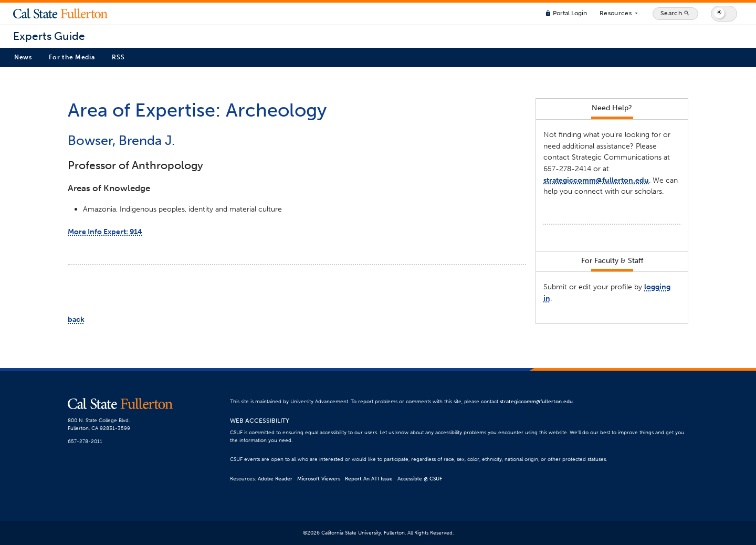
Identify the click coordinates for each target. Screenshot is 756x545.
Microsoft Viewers (319, 479)
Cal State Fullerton (60, 14)
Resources (619, 14)
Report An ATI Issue (369, 479)
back (76, 319)
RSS (118, 57)
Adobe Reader (275, 479)
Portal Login (566, 13)
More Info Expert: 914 (105, 232)
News (23, 57)
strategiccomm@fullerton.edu (596, 180)
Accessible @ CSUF (420, 479)
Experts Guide (49, 36)
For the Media (72, 57)
